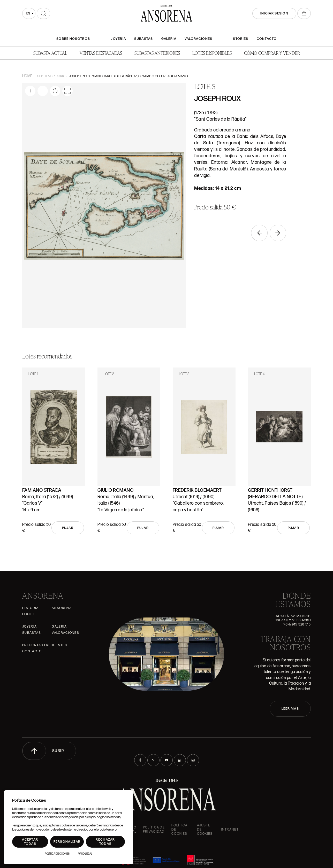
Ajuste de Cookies (205, 830)
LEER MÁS (290, 709)
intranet (230, 830)
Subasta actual (50, 53)
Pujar (68, 528)
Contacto (267, 39)
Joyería (118, 39)
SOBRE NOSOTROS (73, 39)
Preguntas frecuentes (45, 645)
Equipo (29, 614)
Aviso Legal (85, 854)
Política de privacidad (154, 830)
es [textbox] (28, 13)
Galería (169, 39)
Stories (241, 39)
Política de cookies (179, 830)
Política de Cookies (57, 854)
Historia (30, 608)
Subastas (143, 39)
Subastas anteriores (157, 53)
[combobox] (29, 13)
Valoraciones (199, 39)
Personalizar (67, 842)
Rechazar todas (105, 842)
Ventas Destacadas (101, 53)
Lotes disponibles (212, 53)
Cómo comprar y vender (272, 53)
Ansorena (62, 608)
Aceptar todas (30, 842)
